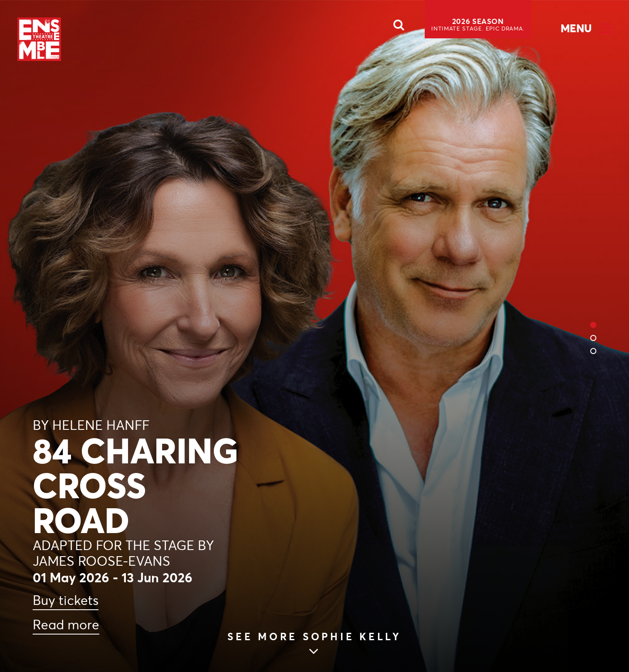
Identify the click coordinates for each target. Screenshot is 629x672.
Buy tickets (66, 600)
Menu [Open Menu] (576, 28)
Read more (66, 625)
